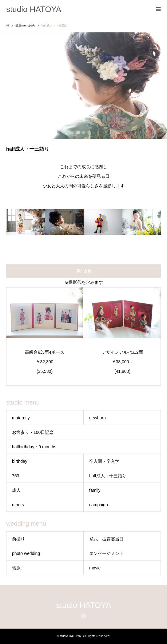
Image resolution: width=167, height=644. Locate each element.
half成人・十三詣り (108, 476)
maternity (21, 418)
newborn (97, 418)
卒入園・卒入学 (104, 461)
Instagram (84, 616)
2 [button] (84, 132)
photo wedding (26, 553)
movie (95, 568)
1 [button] (78, 132)
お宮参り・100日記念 (33, 432)
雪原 (16, 568)
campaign (99, 505)
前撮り (18, 539)
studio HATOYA (83, 605)
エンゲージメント (106, 553)
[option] (83, 86)
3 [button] (89, 132)
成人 (16, 490)
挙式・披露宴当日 (106, 539)
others (18, 505)
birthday (20, 461)
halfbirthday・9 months (34, 447)
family (95, 490)
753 (16, 476)
